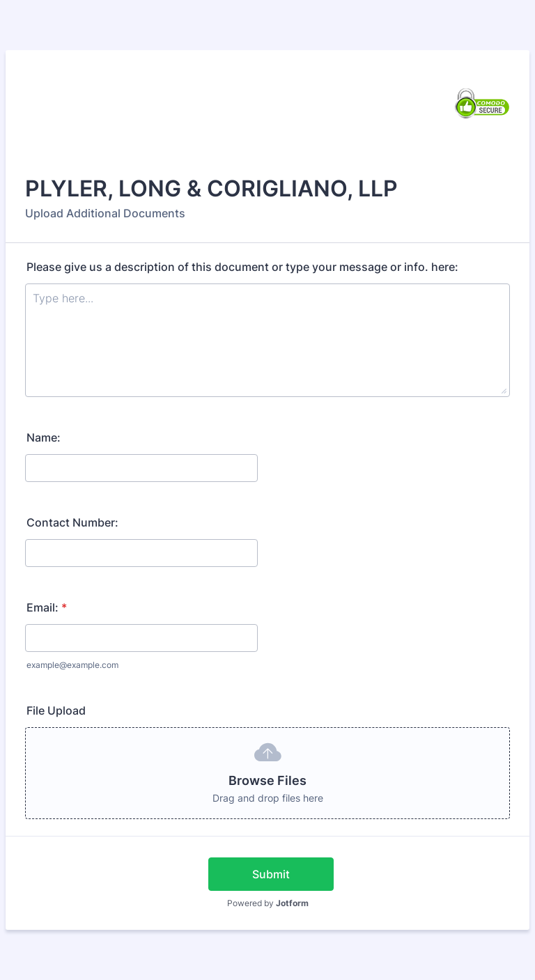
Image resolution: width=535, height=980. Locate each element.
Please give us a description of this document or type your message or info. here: (242, 267)
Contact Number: (72, 522)
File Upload (56, 710)
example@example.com (72, 665)
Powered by (268, 903)
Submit (271, 874)
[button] (267, 773)
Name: (44, 437)
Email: (47, 607)
